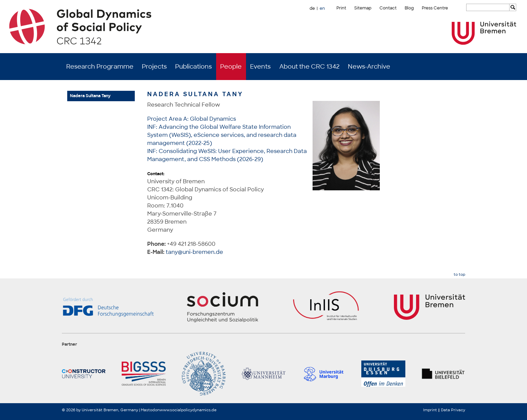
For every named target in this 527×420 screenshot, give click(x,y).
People (231, 67)
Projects (154, 67)
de (312, 8)
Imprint (430, 410)
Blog (409, 8)
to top (459, 275)
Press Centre (435, 8)
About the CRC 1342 (309, 67)
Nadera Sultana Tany (90, 96)
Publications (193, 67)
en (322, 8)
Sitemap (363, 8)
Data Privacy (453, 410)
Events (260, 67)
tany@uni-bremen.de (194, 252)
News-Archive (369, 67)
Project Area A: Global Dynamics (192, 119)
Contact (388, 8)
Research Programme (100, 67)
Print (341, 8)
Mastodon (150, 410)
